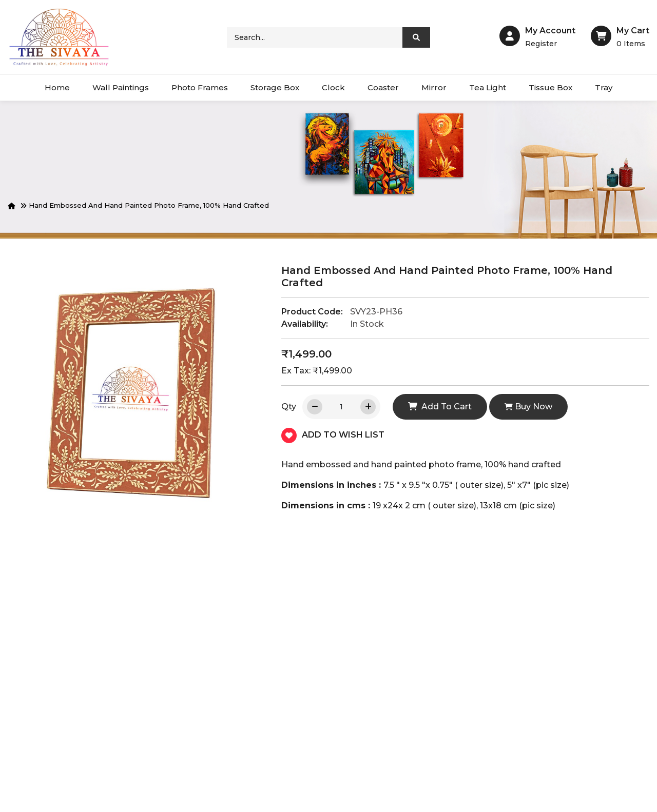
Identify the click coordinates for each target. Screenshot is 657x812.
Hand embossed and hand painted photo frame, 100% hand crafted (149, 205)
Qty (289, 407)
